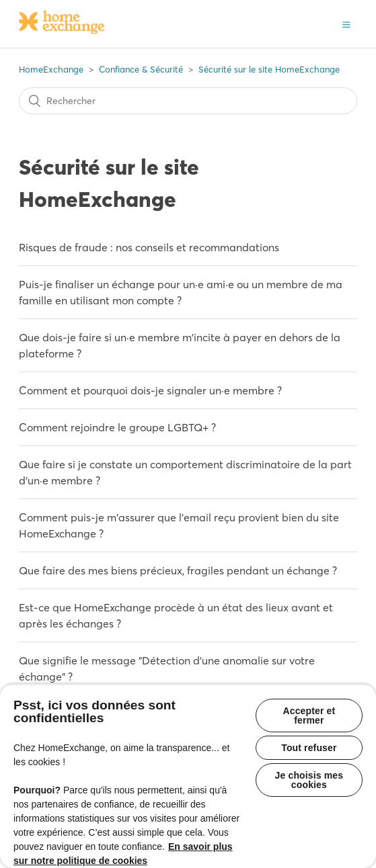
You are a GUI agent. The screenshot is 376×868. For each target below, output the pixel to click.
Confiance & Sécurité (141, 69)
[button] (346, 24)
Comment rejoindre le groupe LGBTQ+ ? (117, 427)
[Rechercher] (188, 101)
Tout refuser (309, 748)
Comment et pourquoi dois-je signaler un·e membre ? (150, 390)
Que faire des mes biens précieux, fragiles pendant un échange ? (178, 570)
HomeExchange (51, 69)
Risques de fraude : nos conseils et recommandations (149, 247)
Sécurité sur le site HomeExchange (269, 69)
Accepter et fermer (309, 715)
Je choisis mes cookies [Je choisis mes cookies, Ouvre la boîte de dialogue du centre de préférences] (309, 780)
